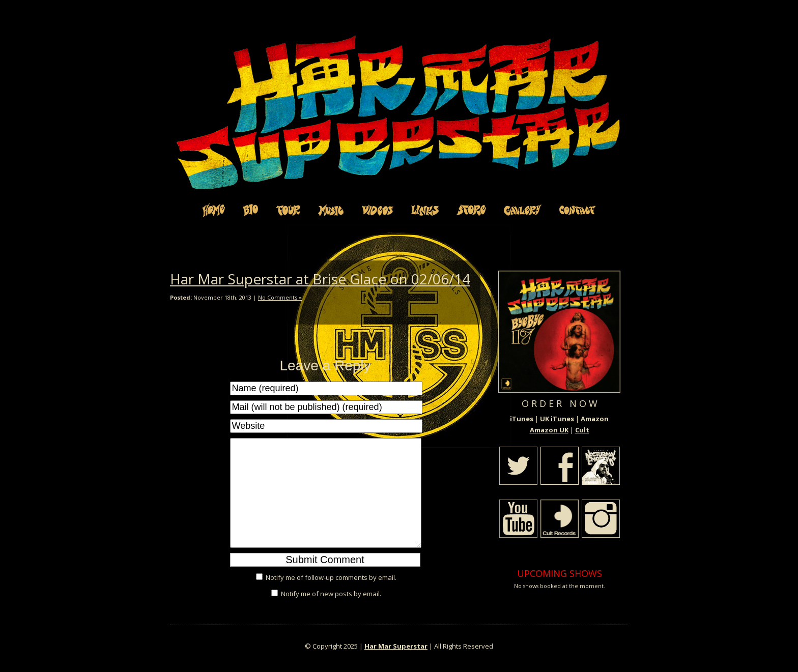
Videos (378, 210)
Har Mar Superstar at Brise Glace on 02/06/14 (320, 279)
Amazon (595, 419)
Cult (582, 430)
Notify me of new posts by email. (331, 594)
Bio (250, 210)
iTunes (522, 419)
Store (471, 210)
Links (425, 210)
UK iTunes (557, 419)
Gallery (523, 210)
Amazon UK (549, 430)
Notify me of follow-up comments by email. (331, 577)
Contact (578, 210)
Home (213, 210)
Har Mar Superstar (396, 646)
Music (331, 210)
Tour (288, 210)
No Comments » (280, 297)
